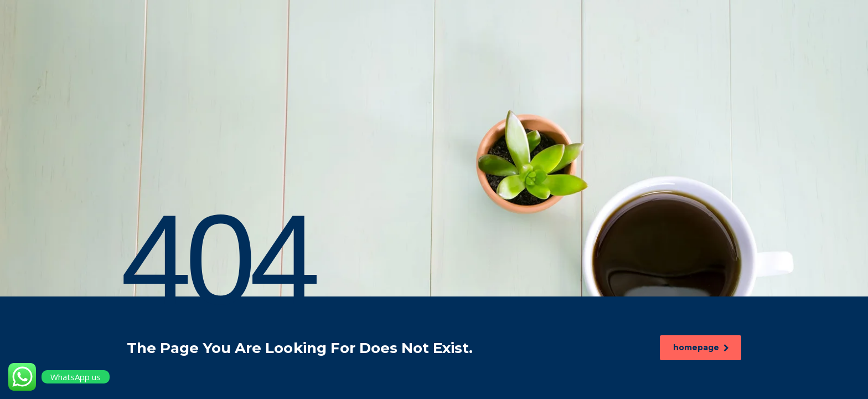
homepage (702, 347)
